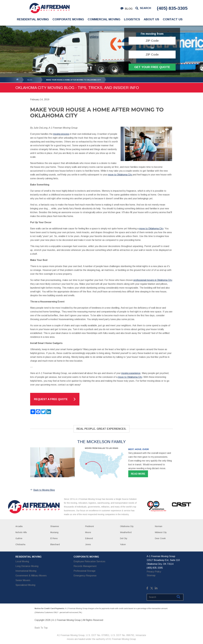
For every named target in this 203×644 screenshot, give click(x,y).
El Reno (54, 538)
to (152, 48)
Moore (88, 532)
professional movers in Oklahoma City (153, 280)
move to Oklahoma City (120, 175)
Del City (124, 538)
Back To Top (41, 628)
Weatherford (126, 532)
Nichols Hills (21, 532)
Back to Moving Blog (42, 490)
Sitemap (151, 575)
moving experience (131, 373)
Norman (159, 526)
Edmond (89, 538)
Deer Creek (160, 538)
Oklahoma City (127, 526)
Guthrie (19, 538)
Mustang (54, 532)
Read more (138, 474)
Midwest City (161, 532)
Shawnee (55, 526)
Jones (88, 544)
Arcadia (19, 526)
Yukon (123, 544)
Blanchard (55, 544)
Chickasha (20, 544)
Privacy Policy (154, 572)
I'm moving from (152, 34)
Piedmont (90, 526)
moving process (61, 134)
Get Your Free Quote (152, 67)
